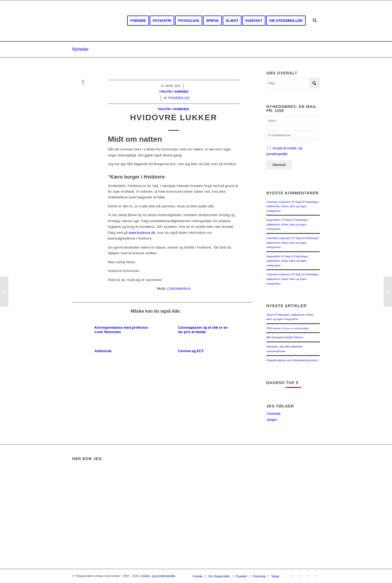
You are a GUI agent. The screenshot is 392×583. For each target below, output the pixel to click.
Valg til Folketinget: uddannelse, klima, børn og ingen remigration (293, 206)
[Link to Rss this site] (308, 576)
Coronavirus (179, 289)
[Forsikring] (388, 292)
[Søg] (315, 21)
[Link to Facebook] (291, 576)
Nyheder (80, 49)
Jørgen (272, 420)
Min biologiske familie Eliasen (285, 337)
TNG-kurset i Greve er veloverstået (287, 328)
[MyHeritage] (4, 292)
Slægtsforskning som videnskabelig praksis (292, 360)
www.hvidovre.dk (142, 233)
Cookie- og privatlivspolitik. (158, 576)
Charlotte (273, 414)
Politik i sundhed (174, 109)
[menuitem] (138, 21)
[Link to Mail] (316, 576)
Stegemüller (273, 220)
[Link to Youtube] (299, 576)
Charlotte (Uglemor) (279, 202)
